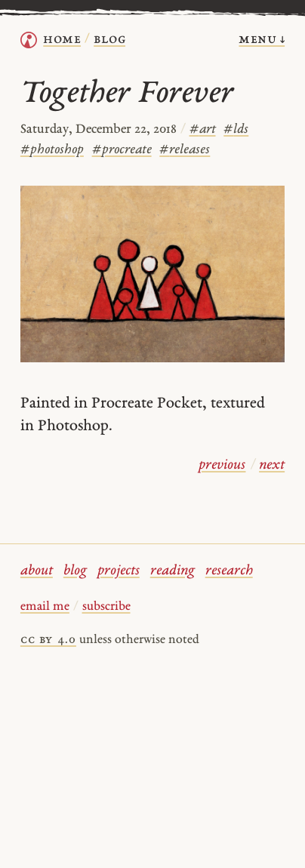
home (62, 40)
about (37, 571)
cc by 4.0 (48, 640)
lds (236, 129)
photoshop (52, 150)
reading (173, 571)
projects (119, 571)
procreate (122, 150)
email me (45, 607)
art (203, 129)
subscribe (106, 607)
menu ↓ (262, 40)
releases (185, 150)
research (229, 571)
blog (75, 571)
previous (222, 465)
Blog (109, 40)
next (272, 465)
